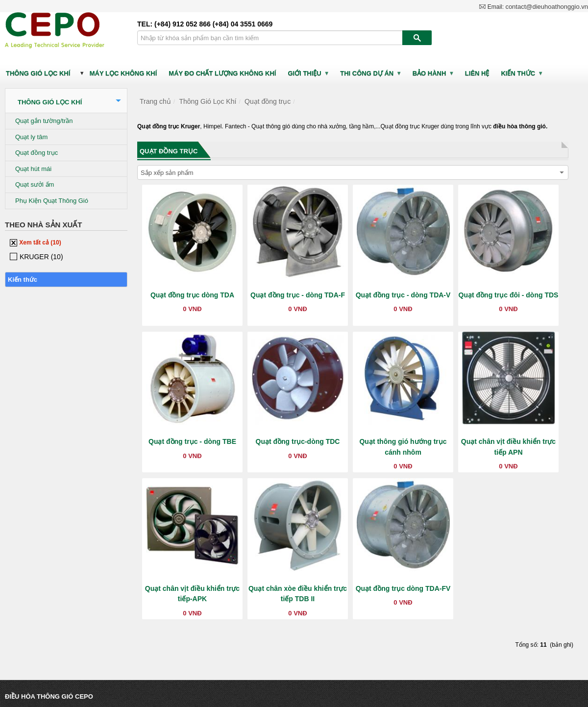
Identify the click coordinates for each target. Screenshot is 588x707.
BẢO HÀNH (433, 73)
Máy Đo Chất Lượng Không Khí (222, 73)
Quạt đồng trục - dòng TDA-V (403, 295)
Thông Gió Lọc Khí (38, 73)
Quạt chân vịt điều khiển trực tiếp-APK (192, 594)
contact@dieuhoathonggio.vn (547, 8)
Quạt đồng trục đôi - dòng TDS (509, 295)
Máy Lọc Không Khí (123, 73)
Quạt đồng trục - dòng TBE (192, 441)
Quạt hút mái (33, 169)
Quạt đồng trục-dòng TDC (298, 441)
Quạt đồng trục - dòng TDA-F (298, 295)
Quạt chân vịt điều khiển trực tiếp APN (508, 447)
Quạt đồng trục (37, 153)
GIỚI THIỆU (308, 73)
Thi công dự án (371, 73)
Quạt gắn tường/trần (44, 121)
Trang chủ (155, 101)
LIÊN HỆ (477, 73)
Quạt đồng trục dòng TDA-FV (403, 588)
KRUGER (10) (37, 257)
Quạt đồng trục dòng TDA (192, 295)
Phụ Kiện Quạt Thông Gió (52, 201)
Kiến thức (522, 73)
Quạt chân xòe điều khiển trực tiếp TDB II (298, 594)
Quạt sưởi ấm (35, 184)
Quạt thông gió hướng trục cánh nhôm (403, 447)
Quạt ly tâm (31, 137)
